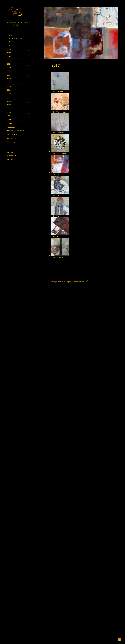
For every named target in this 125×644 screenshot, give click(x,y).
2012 (9, 94)
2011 (9, 97)
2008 (9, 109)
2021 (9, 60)
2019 (9, 68)
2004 (9, 112)
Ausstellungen (12, 138)
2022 (9, 57)
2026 (9, 42)
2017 (9, 75)
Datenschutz (12, 156)
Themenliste (11, 127)
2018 (9, 71)
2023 (9, 53)
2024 (9, 49)
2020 (9, 64)
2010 (9, 101)
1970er (10, 123)
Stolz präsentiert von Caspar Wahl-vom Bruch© (68, 638)
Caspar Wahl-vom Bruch (16, 131)
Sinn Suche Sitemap (14, 134)
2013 (9, 90)
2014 (9, 86)
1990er (10, 116)
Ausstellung (11, 142)
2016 (9, 79)
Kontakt (10, 159)
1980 (9, 120)
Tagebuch (18, 37)
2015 (9, 83)
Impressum (11, 152)
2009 (9, 105)
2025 (9, 45)
